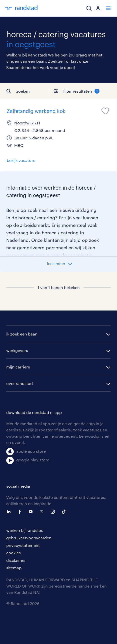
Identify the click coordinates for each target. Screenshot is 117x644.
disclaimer (16, 560)
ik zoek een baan (22, 334)
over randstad (19, 383)
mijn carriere (18, 367)
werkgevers (17, 350)
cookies (13, 553)
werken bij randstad (25, 530)
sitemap (14, 568)
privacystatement (23, 545)
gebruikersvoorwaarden (29, 538)
